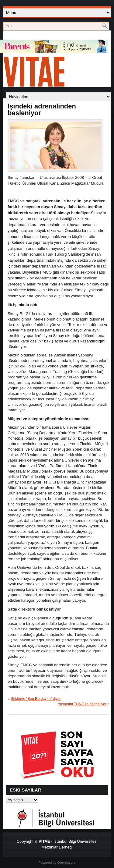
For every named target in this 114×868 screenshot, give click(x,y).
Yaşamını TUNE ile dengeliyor (82, 704)
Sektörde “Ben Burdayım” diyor (36, 699)
